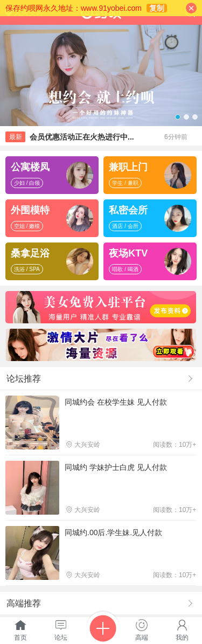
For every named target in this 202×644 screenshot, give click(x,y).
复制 (157, 8)
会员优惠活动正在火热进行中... (82, 137)
